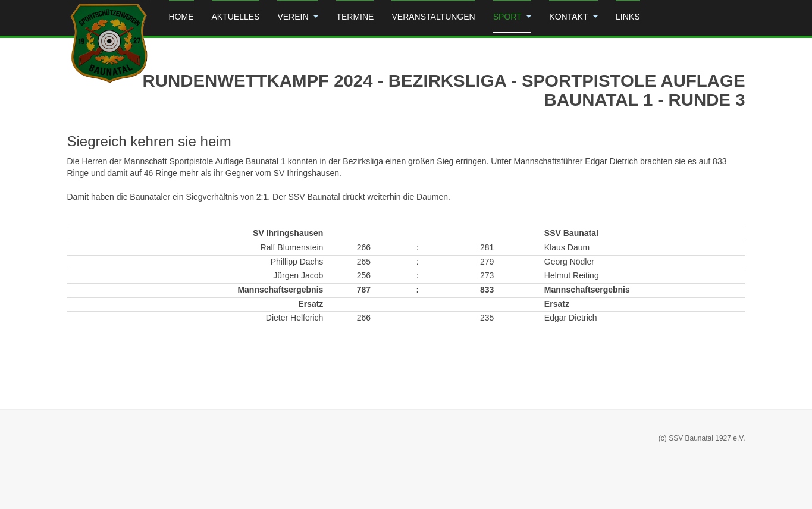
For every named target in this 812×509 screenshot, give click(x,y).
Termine (355, 17)
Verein (298, 17)
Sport (512, 17)
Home (181, 17)
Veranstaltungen (433, 17)
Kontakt (573, 17)
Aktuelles (236, 17)
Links (628, 17)
